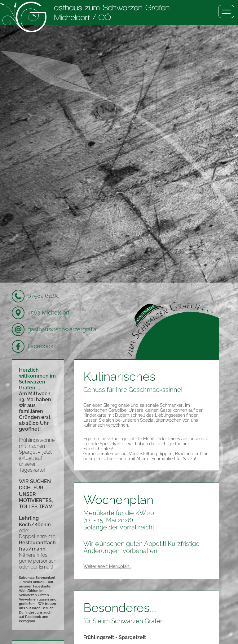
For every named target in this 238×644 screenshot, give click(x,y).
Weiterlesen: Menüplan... (107, 566)
